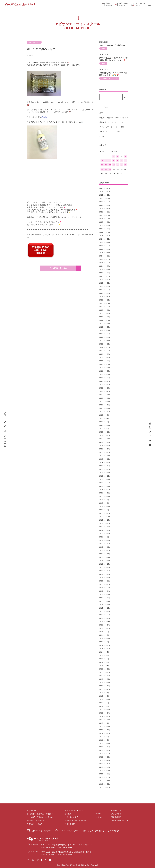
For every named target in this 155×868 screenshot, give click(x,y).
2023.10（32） (105, 280)
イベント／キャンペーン (109, 78)
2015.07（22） (105, 615)
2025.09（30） (105, 202)
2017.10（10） (105, 523)
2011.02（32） (105, 774)
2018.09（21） (105, 486)
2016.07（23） (105, 574)
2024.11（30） (105, 236)
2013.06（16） (105, 686)
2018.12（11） (105, 476)
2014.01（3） (105, 662)
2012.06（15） (105, 720)
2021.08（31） (105, 368)
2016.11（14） (105, 561)
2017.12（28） (105, 517)
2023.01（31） (105, 310)
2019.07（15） (105, 452)
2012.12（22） (105, 699)
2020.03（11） (105, 425)
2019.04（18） (105, 462)
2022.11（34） (105, 317)
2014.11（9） (105, 632)
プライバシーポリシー (120, 821)
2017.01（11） (105, 554)
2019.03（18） (105, 466)
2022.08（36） (105, 327)
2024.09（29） (105, 242)
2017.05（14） (105, 540)
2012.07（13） (105, 716)
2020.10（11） (105, 401)
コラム (118, 132)
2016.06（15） (105, 577)
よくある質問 (70, 824)
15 (114, 165)
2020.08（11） (105, 408)
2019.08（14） (105, 449)
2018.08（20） (105, 489)
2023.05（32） (105, 296)
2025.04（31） (105, 219)
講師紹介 (68, 814)
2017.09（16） (105, 527)
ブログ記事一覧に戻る (58, 268)
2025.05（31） (105, 215)
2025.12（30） (105, 192)
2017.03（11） (105, 547)
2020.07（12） (105, 412)
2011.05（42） (105, 764)
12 (102, 165)
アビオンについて (106, 132)
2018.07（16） (105, 493)
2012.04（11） (105, 726)
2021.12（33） (105, 354)
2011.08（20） (105, 754)
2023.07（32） (105, 290)
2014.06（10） (105, 645)
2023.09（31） (105, 283)
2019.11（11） (105, 439)
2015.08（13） (105, 611)
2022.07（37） (105, 330)
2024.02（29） (105, 266)
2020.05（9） (105, 418)
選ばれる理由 (32, 811)
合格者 (102, 118)
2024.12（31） (105, 232)
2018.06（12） (105, 496)
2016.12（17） (105, 557)
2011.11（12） (105, 743)
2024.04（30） (105, 259)
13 (106, 165)
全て (101, 113)
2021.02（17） (105, 388)
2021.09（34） (105, 364)
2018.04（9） (105, 503)
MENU (150, 5)
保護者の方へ (116, 811)
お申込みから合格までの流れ (76, 821)
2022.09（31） (105, 324)
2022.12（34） (105, 313)
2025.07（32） (105, 208)
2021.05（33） (105, 378)
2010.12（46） (105, 781)
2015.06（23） (105, 618)
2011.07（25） (105, 757)
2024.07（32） (105, 249)
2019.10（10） (105, 442)
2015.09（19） (105, 608)
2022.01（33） (105, 351)
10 (122, 160)
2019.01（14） (105, 473)
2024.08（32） (105, 246)
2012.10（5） (105, 706)
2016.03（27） (105, 588)
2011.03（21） (105, 770)
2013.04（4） (105, 693)
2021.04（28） (105, 381)
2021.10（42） (105, 361)
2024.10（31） (105, 239)
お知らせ (99, 813)
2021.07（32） (105, 371)
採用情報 (99, 817)
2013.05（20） (105, 689)
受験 (103, 49)
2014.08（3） (105, 642)
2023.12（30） (105, 273)
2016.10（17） (105, 564)
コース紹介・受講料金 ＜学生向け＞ (41, 814)
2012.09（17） (105, 710)
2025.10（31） (105, 198)
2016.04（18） (105, 584)
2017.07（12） (105, 533)
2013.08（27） (105, 679)
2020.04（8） (105, 422)
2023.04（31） (105, 300)
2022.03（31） (105, 344)
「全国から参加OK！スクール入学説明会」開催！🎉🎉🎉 (113, 74)
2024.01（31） (105, 269)
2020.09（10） (105, 405)
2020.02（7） (105, 429)
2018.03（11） (105, 506)
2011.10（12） (105, 747)
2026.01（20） (105, 188)
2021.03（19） (105, 385)
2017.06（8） (105, 537)
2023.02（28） (105, 307)
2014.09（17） (105, 638)
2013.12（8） (105, 666)
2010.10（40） (105, 787)
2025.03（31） (105, 222)
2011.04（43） (105, 767)
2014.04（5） (105, 652)
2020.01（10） (105, 432)
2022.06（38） (105, 334)
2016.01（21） (105, 594)
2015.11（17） (105, 601)
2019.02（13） (105, 469)
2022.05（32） (105, 337)
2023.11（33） (105, 276)
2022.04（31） (105, 341)
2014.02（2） (105, 659)
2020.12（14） (105, 395)
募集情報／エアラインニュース (111, 122)
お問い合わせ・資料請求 (39, 831)
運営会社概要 (116, 817)
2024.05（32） (105, 256)
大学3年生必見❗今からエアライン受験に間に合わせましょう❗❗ (114, 59)
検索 (125, 97)
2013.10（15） (105, 672)
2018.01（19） (105, 513)
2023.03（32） (105, 303)
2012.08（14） (105, 713)
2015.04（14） (105, 625)
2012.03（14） (105, 730)
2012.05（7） (105, 723)
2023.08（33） (105, 286)
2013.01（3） (105, 696)
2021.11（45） (105, 357)
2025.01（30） (105, 229)
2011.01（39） (105, 777)
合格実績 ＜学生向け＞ (36, 821)
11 (125, 160)
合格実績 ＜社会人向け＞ (36, 824)
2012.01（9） (105, 737)
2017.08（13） (105, 530)
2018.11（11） (105, 479)
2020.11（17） (105, 398)
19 (102, 169)
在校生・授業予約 (93, 831)
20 (106, 169)
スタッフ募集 (116, 814)
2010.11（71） (105, 784)
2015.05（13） (105, 621)
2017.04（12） (105, 544)
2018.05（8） (105, 500)
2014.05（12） (105, 649)
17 (122, 165)
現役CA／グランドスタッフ (118, 118)
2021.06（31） (105, 374)
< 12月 (102, 152)
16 (118, 165)
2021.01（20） (105, 391)
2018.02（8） (105, 510)
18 (125, 165)
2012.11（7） (105, 703)
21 (110, 169)
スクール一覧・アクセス (67, 831)
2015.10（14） (105, 605)
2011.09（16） (105, 750)
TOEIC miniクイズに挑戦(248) (112, 45)
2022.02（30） (105, 347)
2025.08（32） (105, 205)
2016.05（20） (105, 581)
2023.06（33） (105, 293)
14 (110, 165)
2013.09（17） (105, 676)
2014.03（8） (105, 655)
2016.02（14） (105, 591)
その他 (102, 136)
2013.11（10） (105, 669)
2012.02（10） (105, 733)
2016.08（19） (105, 571)
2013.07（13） (105, 682)
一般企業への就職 (72, 817)
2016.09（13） (105, 567)
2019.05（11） (105, 459)
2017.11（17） (105, 520)
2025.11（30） (105, 195)
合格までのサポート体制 (74, 811)
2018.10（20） (105, 483)
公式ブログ (112, 831)
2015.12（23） (105, 598)
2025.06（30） (105, 212)
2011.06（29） (105, 760)
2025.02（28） (105, 225)
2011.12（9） (105, 740)
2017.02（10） (105, 550)
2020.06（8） (105, 415)
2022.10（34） (105, 320)
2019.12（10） (105, 435)
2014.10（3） (105, 635)
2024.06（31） (105, 252)
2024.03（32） (105, 263)
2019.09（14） (105, 445)
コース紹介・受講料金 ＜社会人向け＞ (41, 817)
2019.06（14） (105, 456)
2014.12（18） (105, 628)
